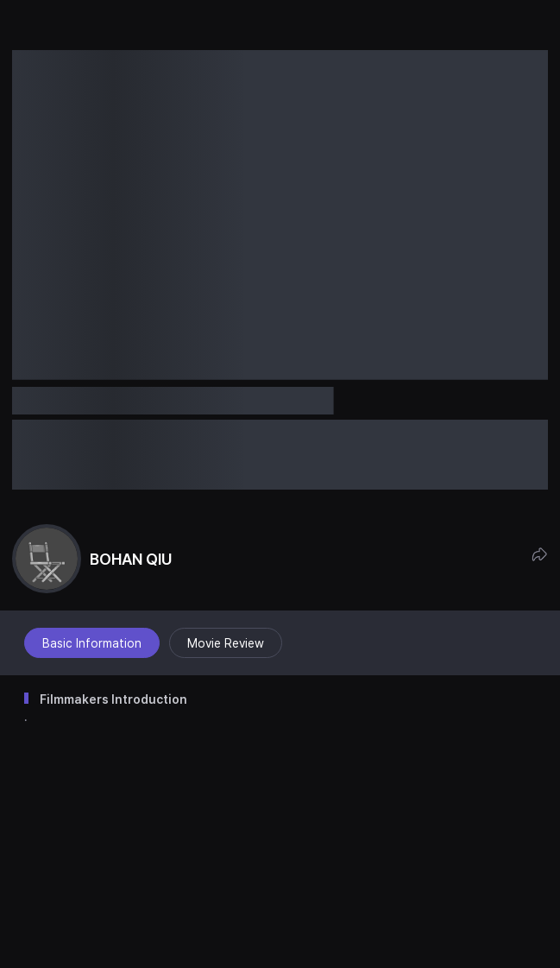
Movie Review (226, 643)
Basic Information (92, 643)
